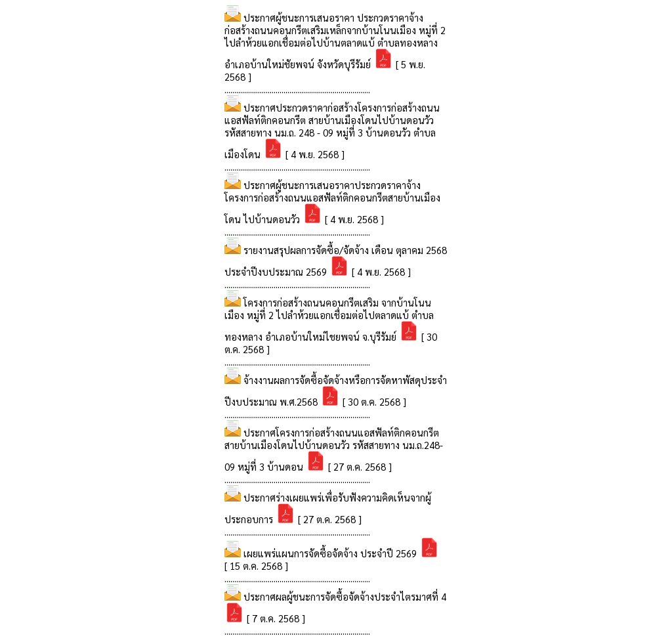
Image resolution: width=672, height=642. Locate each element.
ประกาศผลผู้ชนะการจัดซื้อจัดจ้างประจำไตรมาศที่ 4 (345, 596)
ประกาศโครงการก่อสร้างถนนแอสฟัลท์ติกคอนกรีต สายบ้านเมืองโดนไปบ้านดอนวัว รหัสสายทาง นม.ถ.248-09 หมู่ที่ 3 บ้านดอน (334, 449)
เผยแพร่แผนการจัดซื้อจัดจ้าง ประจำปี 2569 (331, 553)
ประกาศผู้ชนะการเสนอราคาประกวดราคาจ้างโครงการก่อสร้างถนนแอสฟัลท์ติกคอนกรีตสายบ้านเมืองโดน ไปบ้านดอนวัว (332, 202)
